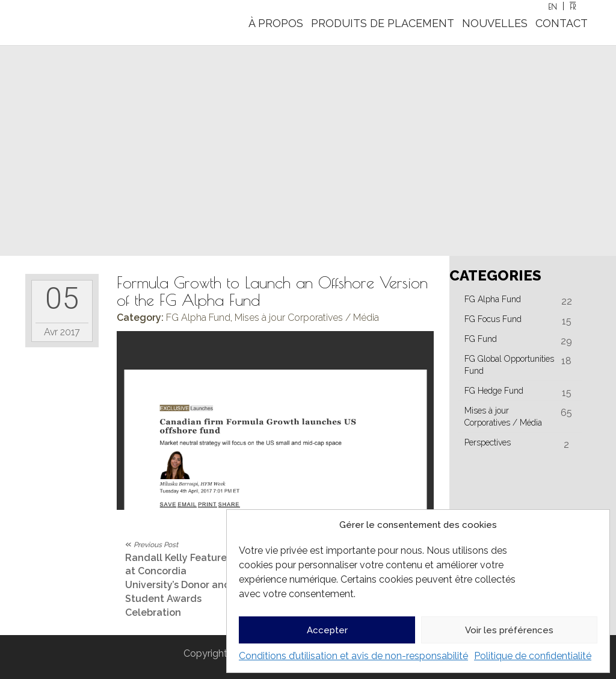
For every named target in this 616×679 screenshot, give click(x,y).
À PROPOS (276, 23)
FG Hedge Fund (494, 391)
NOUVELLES (495, 23)
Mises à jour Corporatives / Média (307, 318)
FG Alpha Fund (198, 318)
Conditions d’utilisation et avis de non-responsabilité (353, 656)
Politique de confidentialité (533, 656)
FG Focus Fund (493, 319)
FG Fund (481, 339)
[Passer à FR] (573, 6)
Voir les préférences (509, 630)
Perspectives (488, 442)
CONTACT (562, 23)
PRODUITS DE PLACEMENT (383, 23)
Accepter (327, 630)
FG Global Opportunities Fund (509, 365)
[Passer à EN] (553, 6)
